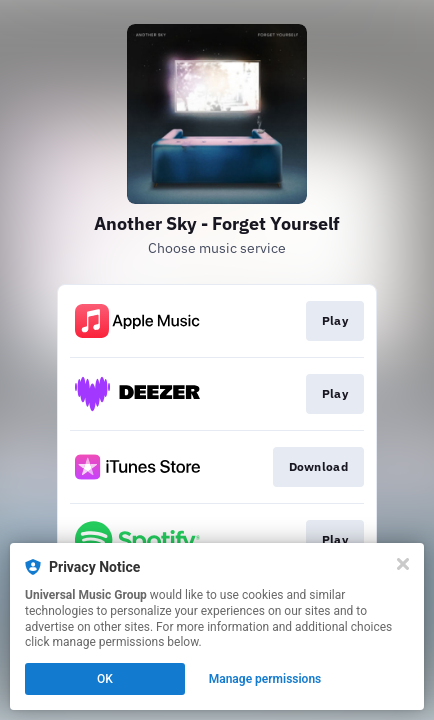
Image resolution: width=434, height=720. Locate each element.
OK (105, 679)
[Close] (403, 564)
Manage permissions (265, 679)
